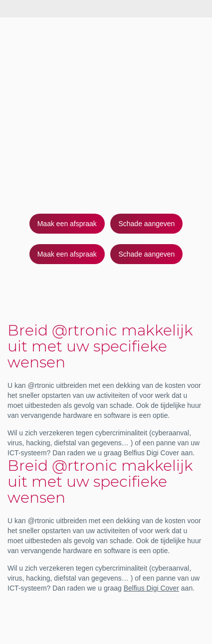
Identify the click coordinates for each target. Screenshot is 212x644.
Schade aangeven (146, 224)
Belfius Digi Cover (151, 588)
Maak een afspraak (67, 224)
